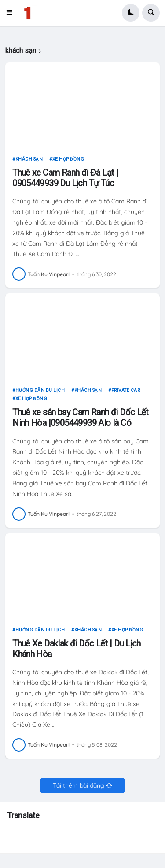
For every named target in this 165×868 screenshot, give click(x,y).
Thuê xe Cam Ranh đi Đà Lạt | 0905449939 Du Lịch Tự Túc (65, 178)
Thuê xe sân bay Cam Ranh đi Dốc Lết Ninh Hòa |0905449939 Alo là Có (81, 417)
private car (126, 390)
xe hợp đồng (68, 159)
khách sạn (29, 159)
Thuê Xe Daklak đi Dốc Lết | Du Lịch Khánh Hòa (77, 649)
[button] (12, 13)
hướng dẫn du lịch (40, 390)
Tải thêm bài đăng (79, 785)
